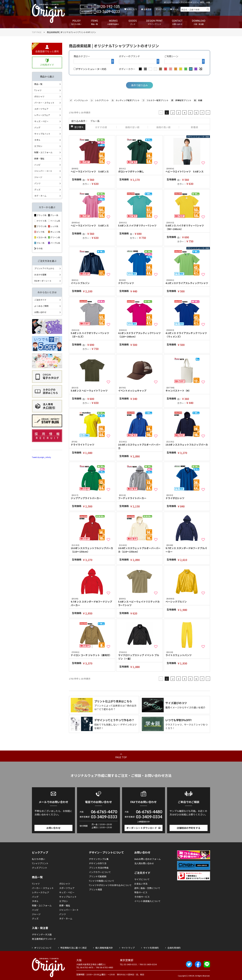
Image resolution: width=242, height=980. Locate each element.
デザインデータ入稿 (42, 934)
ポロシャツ (39, 96)
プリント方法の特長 (99, 868)
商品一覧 (38, 84)
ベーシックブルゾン (187, 600)
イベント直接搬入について (147, 901)
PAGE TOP (121, 757)
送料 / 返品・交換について (147, 888)
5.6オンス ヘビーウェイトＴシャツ (92, 389)
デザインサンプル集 (99, 859)
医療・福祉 (39, 158)
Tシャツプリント (40, 863)
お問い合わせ (40, 312)
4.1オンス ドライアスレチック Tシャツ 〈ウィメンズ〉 (187, 333)
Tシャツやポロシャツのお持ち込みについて (110, 885)
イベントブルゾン (92, 282)
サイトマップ (128, 948)
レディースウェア (42, 115)
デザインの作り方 (98, 863)
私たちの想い (38, 859)
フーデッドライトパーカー (139, 497)
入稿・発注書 (40, 928)
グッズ (37, 189)
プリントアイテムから (44, 268)
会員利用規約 (174, 948)
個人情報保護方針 (104, 948)
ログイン (162, 9)
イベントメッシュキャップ (139, 389)
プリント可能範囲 (98, 876)
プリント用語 (95, 889)
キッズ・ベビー (41, 121)
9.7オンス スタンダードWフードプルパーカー (187, 549)
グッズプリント (40, 868)
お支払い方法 (141, 884)
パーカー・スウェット (44, 103)
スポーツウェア (41, 109)
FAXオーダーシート (43, 281)
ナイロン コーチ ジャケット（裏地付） (92, 654)
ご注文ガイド (40, 300)
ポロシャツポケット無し (139, 170)
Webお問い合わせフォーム (147, 859)
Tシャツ (38, 90)
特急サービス (141, 892)
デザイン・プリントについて (106, 852)
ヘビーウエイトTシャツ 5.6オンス (92, 170)
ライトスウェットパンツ (187, 654)
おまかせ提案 (40, 275)
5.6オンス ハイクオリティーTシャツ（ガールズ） (92, 333)
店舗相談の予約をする (189, 828)
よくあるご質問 (41, 306)
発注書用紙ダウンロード (44, 939)
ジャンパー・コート (43, 171)
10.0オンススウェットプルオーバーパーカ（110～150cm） (139, 549)
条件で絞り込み (139, 85)
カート (175, 9)
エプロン (38, 146)
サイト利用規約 (151, 948)
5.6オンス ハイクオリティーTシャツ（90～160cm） (187, 226)
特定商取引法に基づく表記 (73, 948)
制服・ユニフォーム (43, 152)
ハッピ (37, 165)
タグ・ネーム (40, 196)
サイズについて (142, 879)
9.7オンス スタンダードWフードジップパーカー (92, 602)
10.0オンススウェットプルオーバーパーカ (139, 445)
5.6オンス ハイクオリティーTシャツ (139, 224)
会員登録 (147, 9)
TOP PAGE (37, 32)
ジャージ (38, 177)
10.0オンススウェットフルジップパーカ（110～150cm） (92, 549)
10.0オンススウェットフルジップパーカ (187, 443)
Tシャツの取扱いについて (102, 881)
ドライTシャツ (139, 282)
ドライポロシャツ (187, 497)
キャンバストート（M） (187, 389)
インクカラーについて (100, 872)
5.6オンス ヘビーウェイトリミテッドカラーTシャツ (139, 602)
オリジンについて (43, 948)
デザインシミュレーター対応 (90, 69)
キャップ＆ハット (42, 134)
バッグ (37, 127)
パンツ (37, 183)
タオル (37, 140)
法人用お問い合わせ (144, 863)
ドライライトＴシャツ (92, 443)
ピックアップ (40, 852)
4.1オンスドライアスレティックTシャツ (187, 282)
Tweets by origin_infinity (41, 457)
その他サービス (142, 897)
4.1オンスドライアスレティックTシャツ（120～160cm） (139, 333)
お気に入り (132, 9)
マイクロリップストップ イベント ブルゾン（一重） (139, 656)
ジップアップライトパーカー (92, 497)
